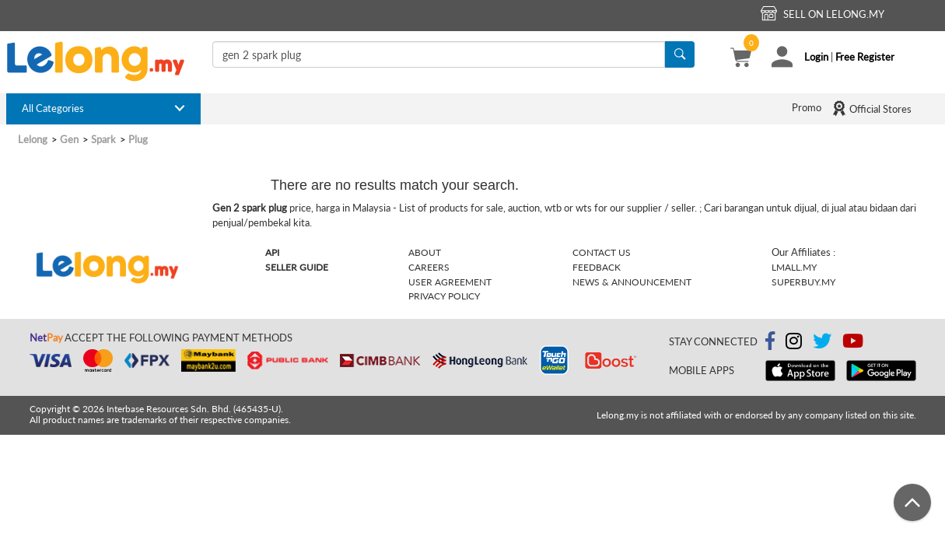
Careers (429, 267)
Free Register (865, 57)
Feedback (597, 267)
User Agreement (450, 282)
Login (816, 57)
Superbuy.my (803, 282)
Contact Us (602, 252)
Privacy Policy (444, 296)
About (425, 252)
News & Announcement (632, 282)
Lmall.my (794, 267)
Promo (807, 107)
